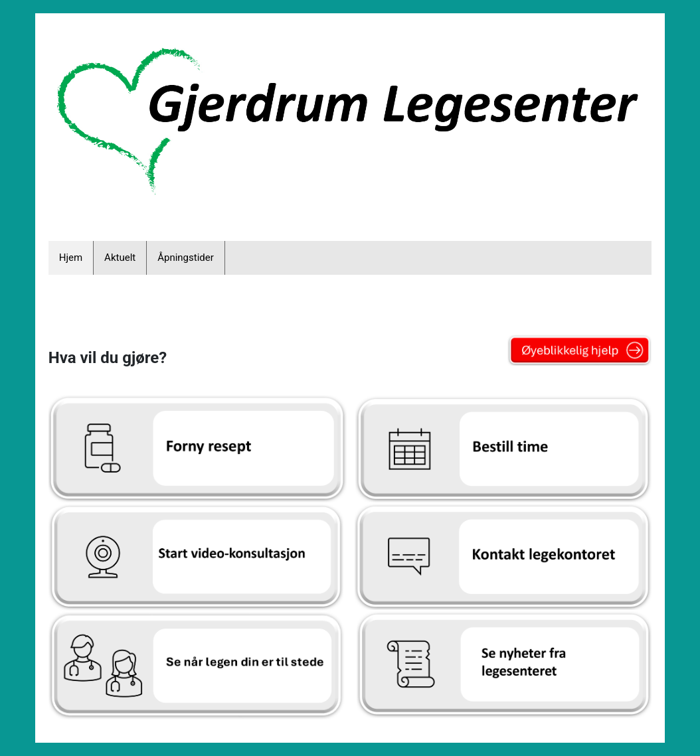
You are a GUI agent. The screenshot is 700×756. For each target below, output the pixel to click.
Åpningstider (186, 258)
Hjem (71, 258)
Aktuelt (120, 258)
